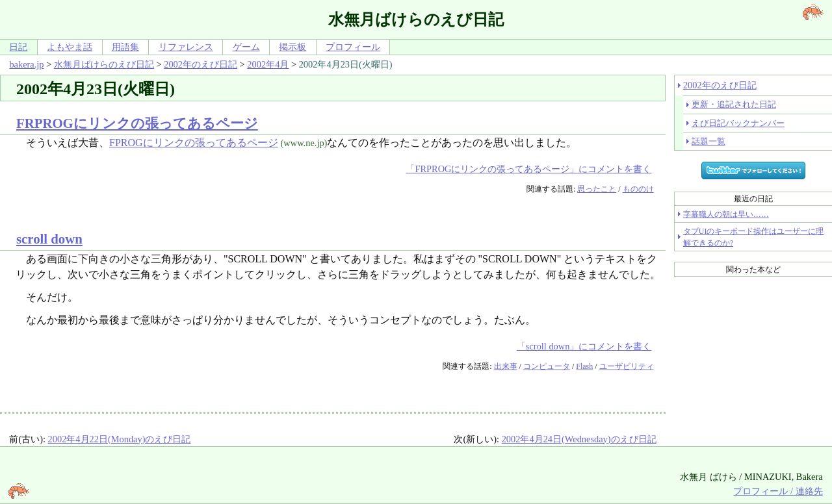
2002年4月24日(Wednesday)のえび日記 (579, 439)
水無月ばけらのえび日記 (104, 64)
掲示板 (292, 47)
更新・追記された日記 (734, 104)
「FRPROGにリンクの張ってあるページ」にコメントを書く (528, 169)
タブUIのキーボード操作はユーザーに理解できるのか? (754, 237)
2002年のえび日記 (201, 64)
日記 (18, 47)
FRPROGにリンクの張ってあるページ (137, 123)
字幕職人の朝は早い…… (726, 214)
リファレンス (186, 47)
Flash (584, 366)
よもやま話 (70, 47)
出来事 (506, 366)
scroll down (49, 239)
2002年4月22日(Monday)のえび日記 (120, 439)
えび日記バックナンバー (738, 123)
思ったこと (597, 189)
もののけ (638, 189)
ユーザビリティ (627, 366)
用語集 (125, 47)
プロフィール (353, 47)
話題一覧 (708, 141)
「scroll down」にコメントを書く (584, 346)
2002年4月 (268, 64)
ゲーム (246, 47)
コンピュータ (547, 366)
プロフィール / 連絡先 (778, 491)
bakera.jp (26, 64)
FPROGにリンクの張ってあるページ (194, 143)
